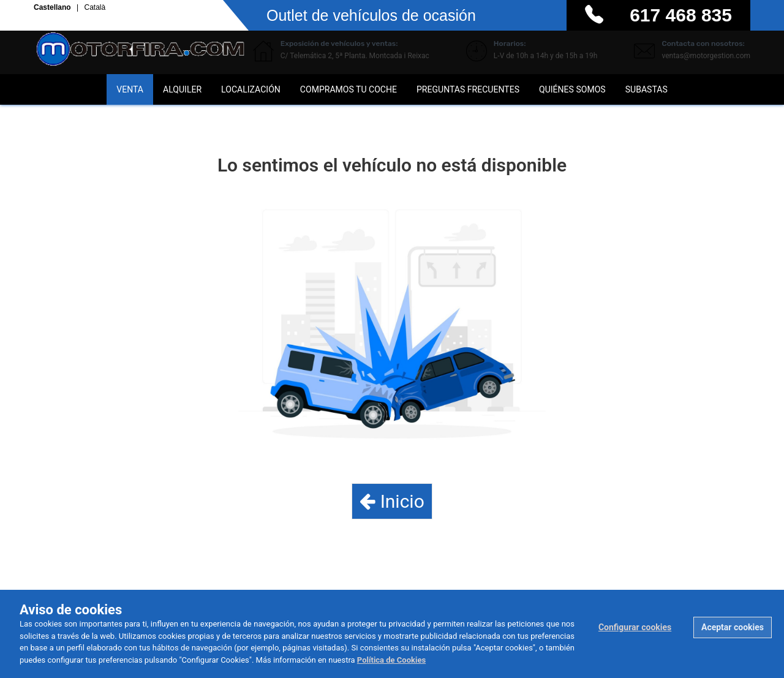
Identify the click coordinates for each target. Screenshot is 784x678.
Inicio (392, 501)
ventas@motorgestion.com (706, 56)
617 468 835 (681, 15)
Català (95, 8)
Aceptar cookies (733, 627)
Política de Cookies (391, 660)
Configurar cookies (635, 627)
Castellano (53, 8)
